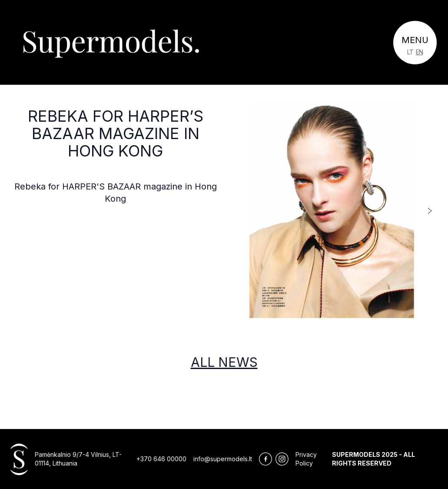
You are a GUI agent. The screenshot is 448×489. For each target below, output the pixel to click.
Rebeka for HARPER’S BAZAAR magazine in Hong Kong (116, 133)
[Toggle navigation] (415, 43)
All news (224, 362)
